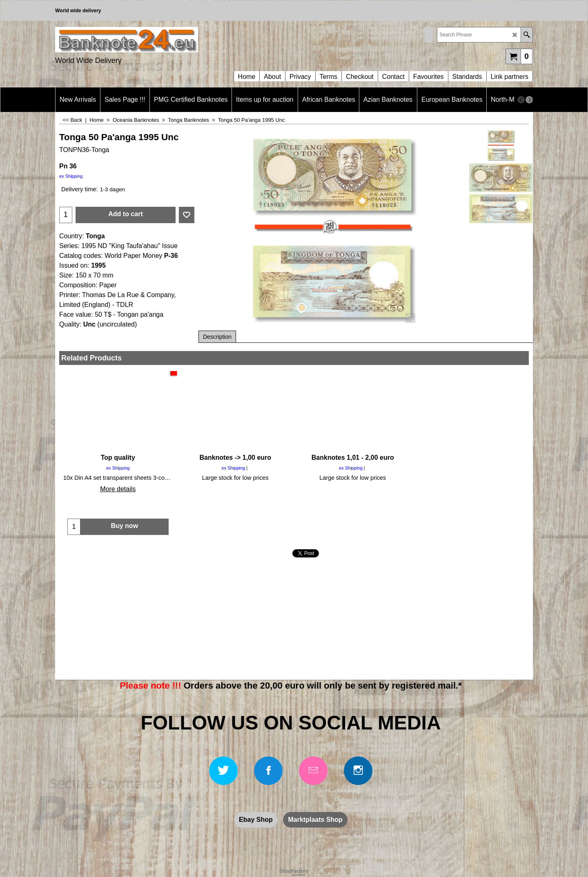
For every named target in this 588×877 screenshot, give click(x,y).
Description (217, 337)
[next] (529, 100)
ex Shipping (71, 176)
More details (118, 489)
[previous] (521, 100)
